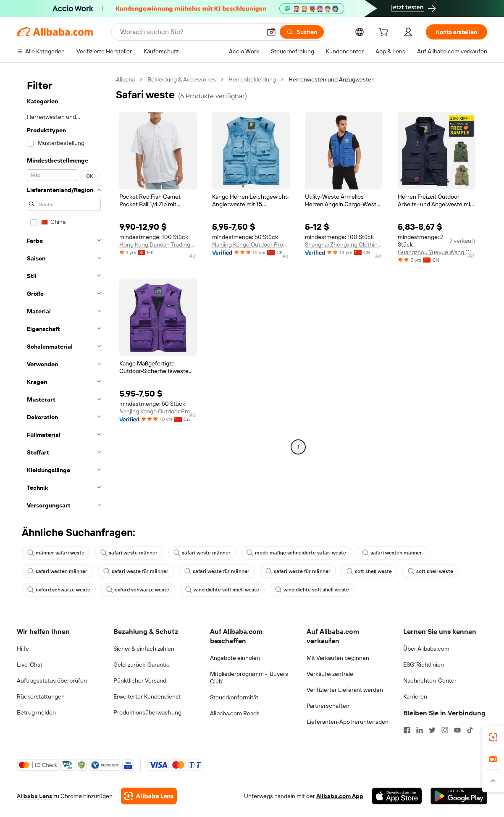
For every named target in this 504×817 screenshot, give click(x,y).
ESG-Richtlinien (424, 665)
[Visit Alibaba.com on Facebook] (407, 730)
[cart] (385, 33)
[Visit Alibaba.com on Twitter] (432, 730)
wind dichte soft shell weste (222, 590)
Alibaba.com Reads (235, 713)
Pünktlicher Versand (140, 680)
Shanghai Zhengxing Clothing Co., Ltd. (344, 244)
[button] (271, 32)
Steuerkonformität (234, 697)
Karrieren (415, 696)
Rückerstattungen (41, 696)
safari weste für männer (136, 571)
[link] (493, 737)
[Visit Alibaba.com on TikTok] (470, 730)
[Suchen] (302, 32)
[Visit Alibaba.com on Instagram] (445, 730)
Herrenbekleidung (252, 79)
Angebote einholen (235, 658)
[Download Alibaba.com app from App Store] (397, 796)
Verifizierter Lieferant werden (345, 690)
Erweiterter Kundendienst (147, 696)
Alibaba (125, 79)
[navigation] (64, 295)
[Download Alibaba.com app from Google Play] (459, 796)
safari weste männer (129, 553)
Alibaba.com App (340, 796)
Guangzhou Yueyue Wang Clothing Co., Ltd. (437, 252)
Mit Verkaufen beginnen (338, 658)
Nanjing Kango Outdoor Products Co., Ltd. (251, 244)
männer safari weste (56, 553)
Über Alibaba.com (426, 649)
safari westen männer (392, 553)
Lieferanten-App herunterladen (348, 722)
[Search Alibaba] (190, 32)
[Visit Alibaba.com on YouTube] (457, 730)
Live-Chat (30, 665)
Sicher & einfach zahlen (144, 649)
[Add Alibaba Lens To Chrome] (149, 796)
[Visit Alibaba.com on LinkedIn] (420, 730)
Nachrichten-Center (430, 680)
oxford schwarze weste (59, 590)
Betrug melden (36, 712)
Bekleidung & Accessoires (182, 79)
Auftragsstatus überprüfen (52, 680)
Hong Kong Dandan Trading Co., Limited (158, 244)
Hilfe (23, 649)
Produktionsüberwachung (147, 712)
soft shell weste (369, 571)
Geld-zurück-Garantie (142, 665)
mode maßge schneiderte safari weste (296, 553)
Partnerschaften (328, 706)
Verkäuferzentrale (330, 674)
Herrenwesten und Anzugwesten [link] (332, 79)
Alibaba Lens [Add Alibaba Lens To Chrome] (34, 796)
